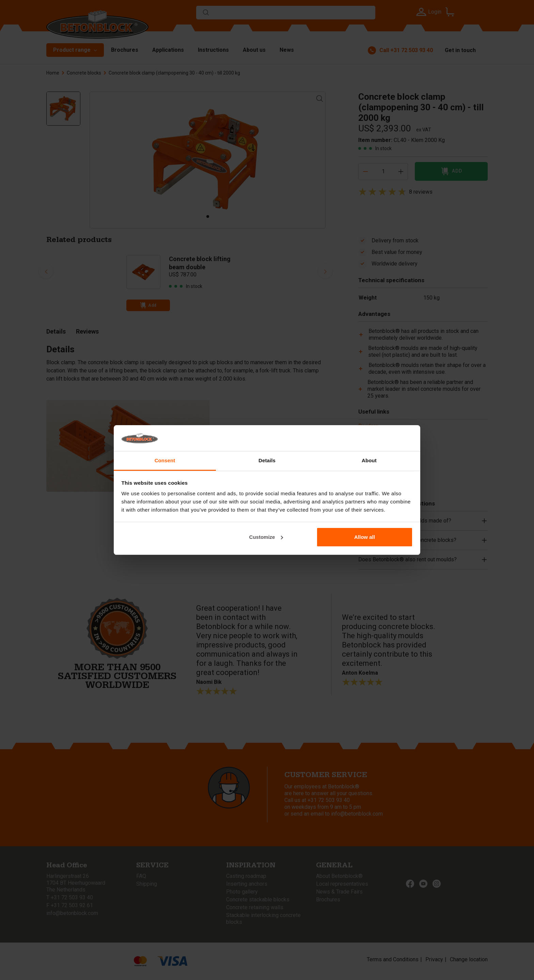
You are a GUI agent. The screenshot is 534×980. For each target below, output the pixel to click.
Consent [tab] (165, 460)
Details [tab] (267, 460)
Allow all (365, 537)
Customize (266, 537)
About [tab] (369, 460)
